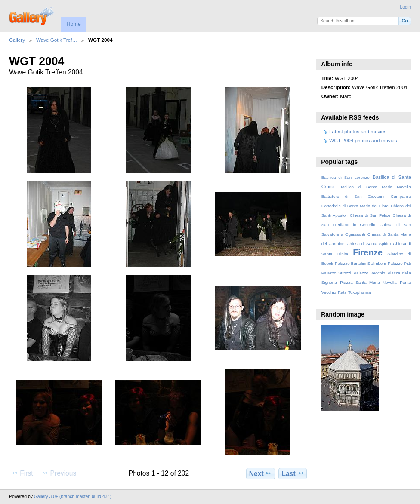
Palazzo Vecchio (369, 273)
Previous (59, 473)
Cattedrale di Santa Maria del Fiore (355, 206)
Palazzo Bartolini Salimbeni (360, 263)
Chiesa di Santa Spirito (369, 244)
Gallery (17, 40)
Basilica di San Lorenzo (346, 177)
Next (261, 473)
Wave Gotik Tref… (57, 40)
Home (73, 24)
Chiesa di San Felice (370, 215)
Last (293, 473)
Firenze (368, 252)
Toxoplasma (359, 292)
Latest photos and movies (358, 131)
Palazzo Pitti (399, 263)
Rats (342, 292)
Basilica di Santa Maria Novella (375, 187)
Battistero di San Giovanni (353, 196)
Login (406, 7)
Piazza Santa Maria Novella (368, 282)
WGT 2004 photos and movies (363, 140)
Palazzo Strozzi (336, 273)
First (22, 473)
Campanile (401, 196)
